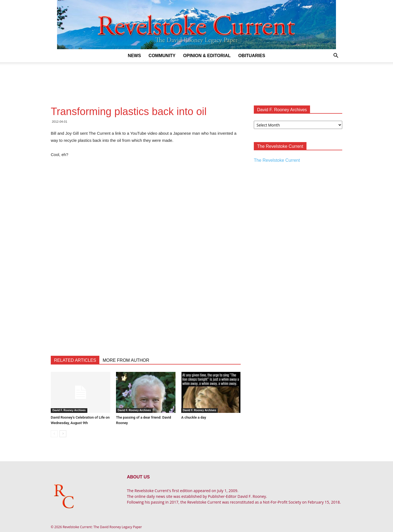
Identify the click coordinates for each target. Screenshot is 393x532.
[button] (336, 56)
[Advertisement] (196, 81)
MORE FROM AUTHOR (126, 360)
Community (162, 56)
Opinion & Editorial (207, 56)
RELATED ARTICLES (75, 360)
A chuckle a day (194, 417)
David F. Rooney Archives (69, 410)
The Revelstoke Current (277, 160)
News (134, 56)
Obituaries (252, 56)
